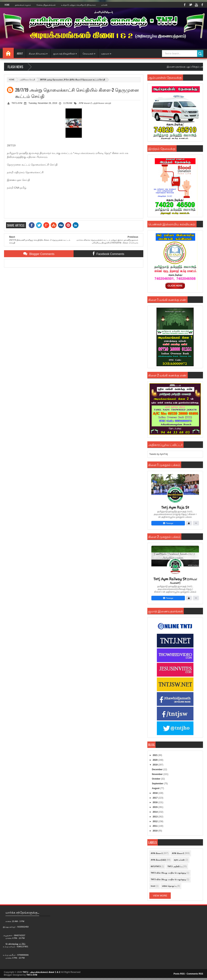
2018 (155, 793)
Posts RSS (179, 974)
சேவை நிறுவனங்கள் (46, 5)
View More (160, 896)
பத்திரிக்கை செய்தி (27, 80)
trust (153, 886)
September (158, 784)
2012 (155, 821)
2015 (155, 807)
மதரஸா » (106, 53)
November (158, 774)
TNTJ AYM (32, 975)
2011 (155, 826)
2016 (155, 802)
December (157, 769)
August (156, 788)
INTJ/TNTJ (156, 866)
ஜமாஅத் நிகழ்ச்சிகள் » (65, 53)
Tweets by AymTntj (158, 454)
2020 (155, 760)
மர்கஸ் (104, 5)
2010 (155, 831)
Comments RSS (195, 974)
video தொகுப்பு (169, 886)
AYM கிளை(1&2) (158, 860)
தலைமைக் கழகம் (23, 5)
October (156, 779)
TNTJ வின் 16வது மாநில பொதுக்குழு (168, 879)
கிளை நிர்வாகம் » (38, 53)
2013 (155, 817)
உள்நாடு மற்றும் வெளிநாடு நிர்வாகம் (78, 5)
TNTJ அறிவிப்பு (175, 866)
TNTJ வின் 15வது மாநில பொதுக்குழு (168, 873)
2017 (155, 798)
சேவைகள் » (89, 53)
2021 (155, 755)
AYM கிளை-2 (85, 103)
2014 (155, 812)
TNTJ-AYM (17, 103)
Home (7, 5)
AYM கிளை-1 (157, 853)
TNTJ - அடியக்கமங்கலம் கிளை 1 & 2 (41, 972)
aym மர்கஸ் (179, 860)
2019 (155, 765)
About (20, 53)
